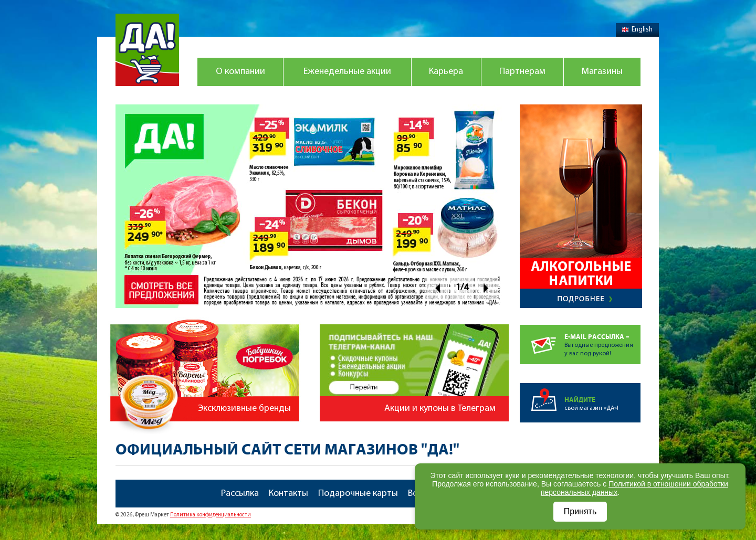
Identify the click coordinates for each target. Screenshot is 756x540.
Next (486, 288)
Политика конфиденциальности (211, 515)
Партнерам (522, 72)
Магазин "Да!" (147, 50)
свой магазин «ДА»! (602, 397)
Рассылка (240, 494)
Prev (437, 288)
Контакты (288, 494)
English (637, 30)
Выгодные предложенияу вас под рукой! (602, 341)
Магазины (602, 72)
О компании (240, 72)
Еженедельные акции (347, 72)
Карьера (446, 72)
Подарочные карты (358, 494)
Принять (580, 511)
